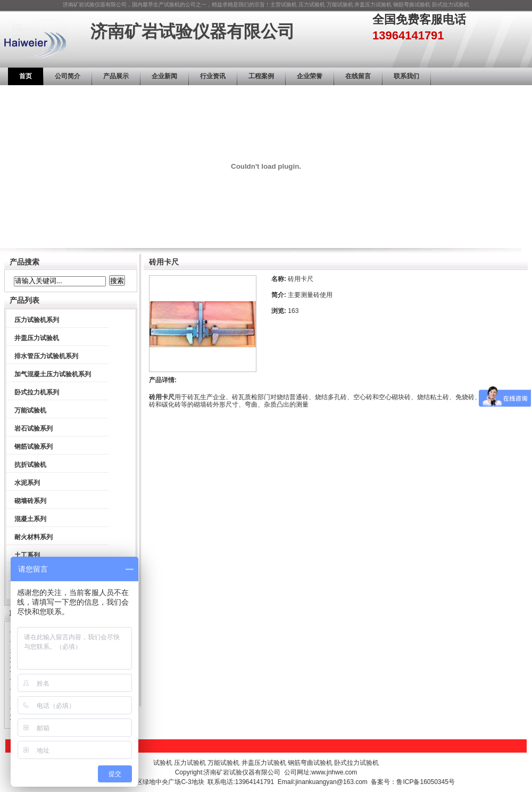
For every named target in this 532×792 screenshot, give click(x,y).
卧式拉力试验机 (451, 5)
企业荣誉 (310, 76)
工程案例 (261, 76)
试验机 (289, 5)
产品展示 (116, 76)
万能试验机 (340, 5)
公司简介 (68, 76)
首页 (26, 76)
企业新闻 (164, 76)
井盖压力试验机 (373, 5)
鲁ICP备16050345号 (425, 782)
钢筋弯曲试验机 (412, 5)
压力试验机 (312, 5)
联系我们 (406, 76)
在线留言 (358, 76)
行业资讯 (213, 76)
